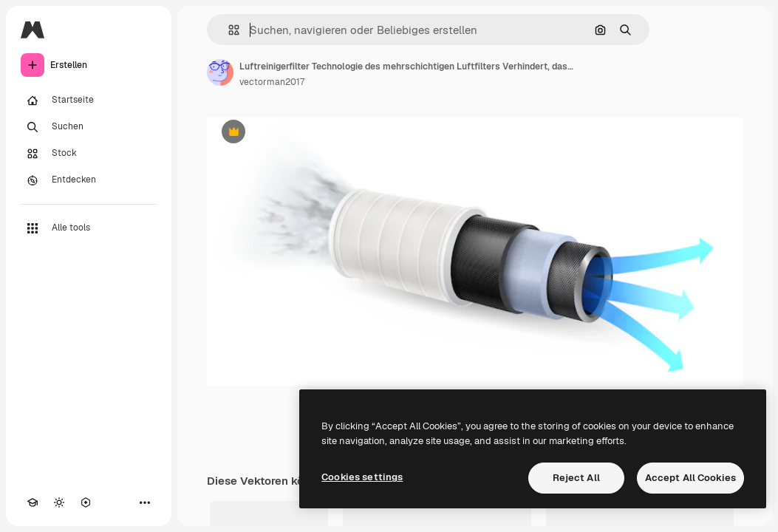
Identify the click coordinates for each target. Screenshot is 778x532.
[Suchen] (89, 127)
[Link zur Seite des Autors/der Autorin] (220, 72)
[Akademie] (33, 502)
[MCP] (86, 502)
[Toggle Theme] (59, 502)
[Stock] (89, 154)
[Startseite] (89, 100)
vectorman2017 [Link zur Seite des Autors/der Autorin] (272, 82)
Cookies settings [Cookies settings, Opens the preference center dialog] (362, 477)
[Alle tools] (89, 228)
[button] (228, 30)
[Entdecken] (89, 180)
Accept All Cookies (690, 478)
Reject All (576, 478)
